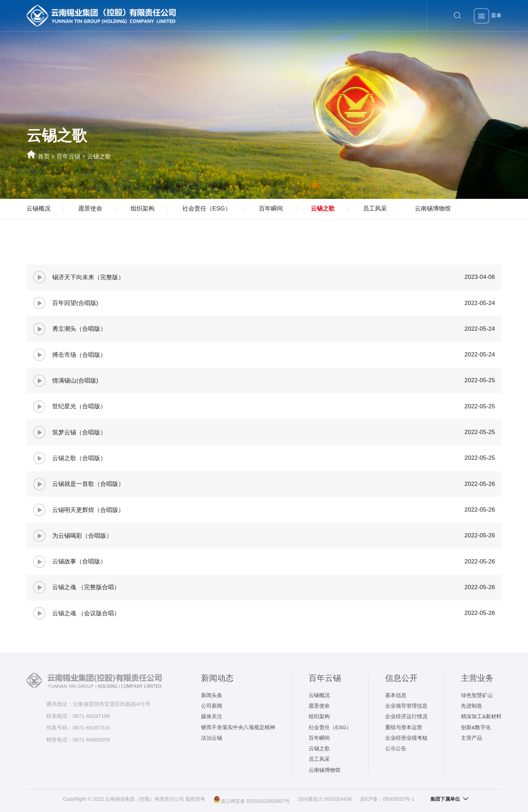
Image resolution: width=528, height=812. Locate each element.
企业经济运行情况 (406, 716)
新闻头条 (212, 695)
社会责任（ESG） (207, 209)
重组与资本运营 (404, 727)
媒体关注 (212, 716)
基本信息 (396, 695)
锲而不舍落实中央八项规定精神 (238, 727)
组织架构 (142, 209)
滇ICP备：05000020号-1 (387, 799)
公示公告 (396, 748)
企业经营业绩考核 (406, 738)
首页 (44, 157)
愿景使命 (90, 209)
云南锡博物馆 (433, 209)
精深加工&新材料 (481, 716)
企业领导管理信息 (406, 706)
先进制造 (472, 706)
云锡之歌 (99, 157)
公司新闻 (212, 706)
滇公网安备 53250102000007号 (252, 799)
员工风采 (375, 209)
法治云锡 (212, 738)
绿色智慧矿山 (477, 695)
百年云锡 (68, 157)
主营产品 (472, 738)
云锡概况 (38, 209)
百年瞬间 (271, 209)
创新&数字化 (476, 727)
